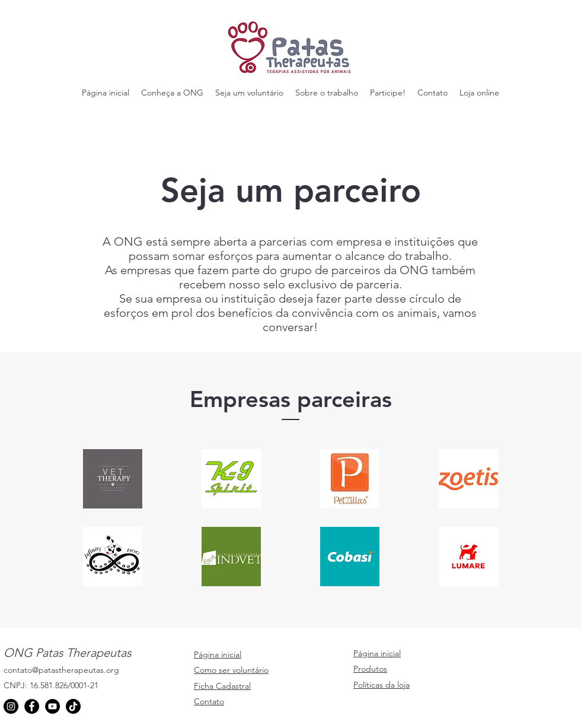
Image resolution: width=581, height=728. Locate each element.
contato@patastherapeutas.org (61, 670)
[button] (172, 93)
